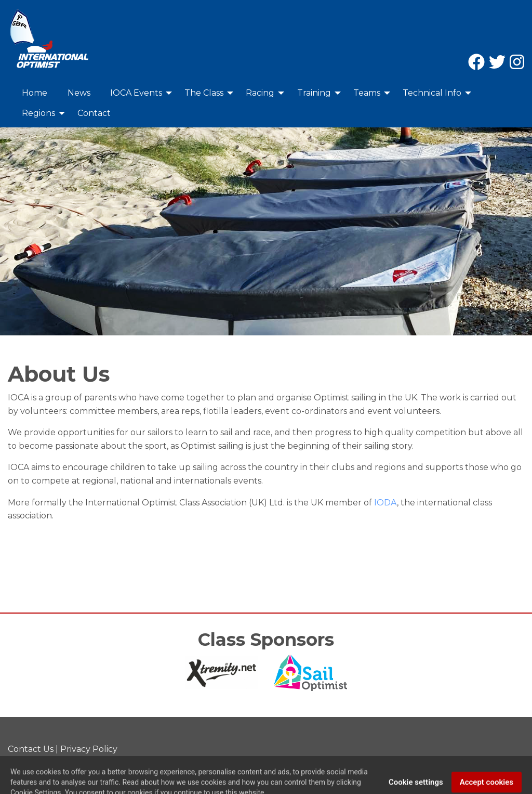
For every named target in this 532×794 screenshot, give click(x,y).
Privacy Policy (89, 749)
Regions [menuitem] (38, 113)
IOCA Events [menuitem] (136, 93)
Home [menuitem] (35, 93)
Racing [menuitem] (260, 93)
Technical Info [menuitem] (432, 93)
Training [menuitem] (314, 93)
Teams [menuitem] (367, 93)
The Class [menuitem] (204, 93)
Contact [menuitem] (94, 113)
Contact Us (31, 749)
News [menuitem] (79, 93)
